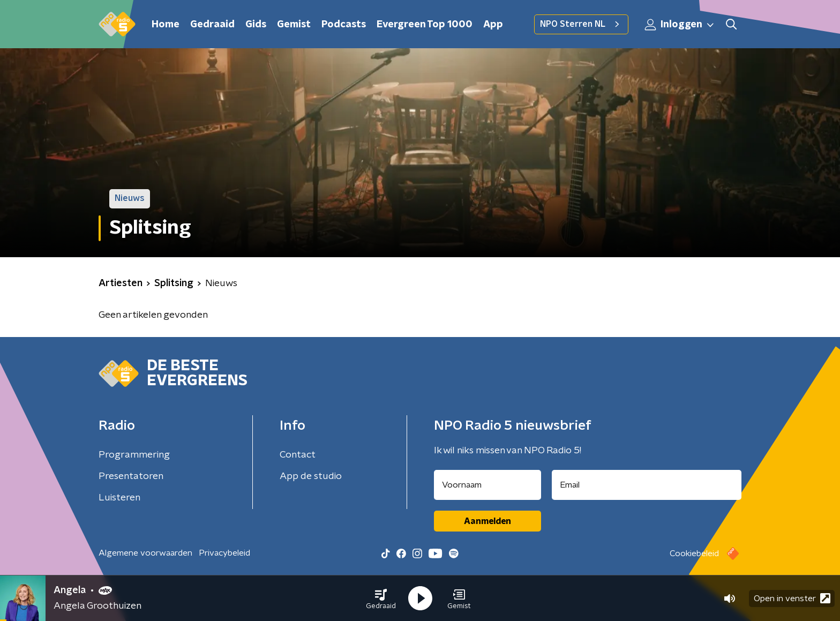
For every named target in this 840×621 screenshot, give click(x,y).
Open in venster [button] (792, 598)
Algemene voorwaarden (145, 553)
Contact (298, 455)
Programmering (134, 455)
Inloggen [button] (680, 25)
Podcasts (344, 25)
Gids (256, 25)
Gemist (294, 25)
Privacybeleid (224, 553)
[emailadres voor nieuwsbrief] (647, 485)
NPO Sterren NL (581, 24)
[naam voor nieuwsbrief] (487, 485)
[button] (381, 598)
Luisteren (119, 498)
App (493, 25)
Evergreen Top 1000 (425, 25)
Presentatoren (131, 476)
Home (166, 25)
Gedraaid (212, 25)
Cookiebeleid (694, 553)
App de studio (311, 476)
